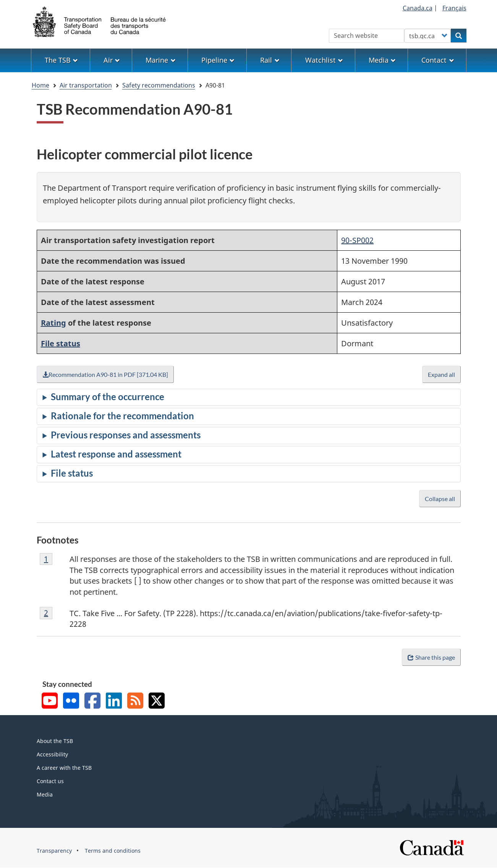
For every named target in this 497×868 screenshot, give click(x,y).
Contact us (50, 781)
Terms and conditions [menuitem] (113, 851)
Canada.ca (418, 8)
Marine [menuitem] (160, 60)
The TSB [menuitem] (61, 60)
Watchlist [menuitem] (324, 60)
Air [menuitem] (112, 60)
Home (40, 85)
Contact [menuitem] (438, 60)
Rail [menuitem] (270, 60)
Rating (53, 323)
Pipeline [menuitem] (218, 60)
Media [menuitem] (382, 60)
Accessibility (52, 754)
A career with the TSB (64, 768)
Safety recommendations (159, 85)
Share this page (431, 657)
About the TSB (55, 741)
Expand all (441, 374)
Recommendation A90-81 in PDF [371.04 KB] (105, 374)
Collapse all (440, 499)
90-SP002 (357, 240)
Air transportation (86, 85)
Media (45, 794)
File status (61, 343)
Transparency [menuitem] (54, 851)
